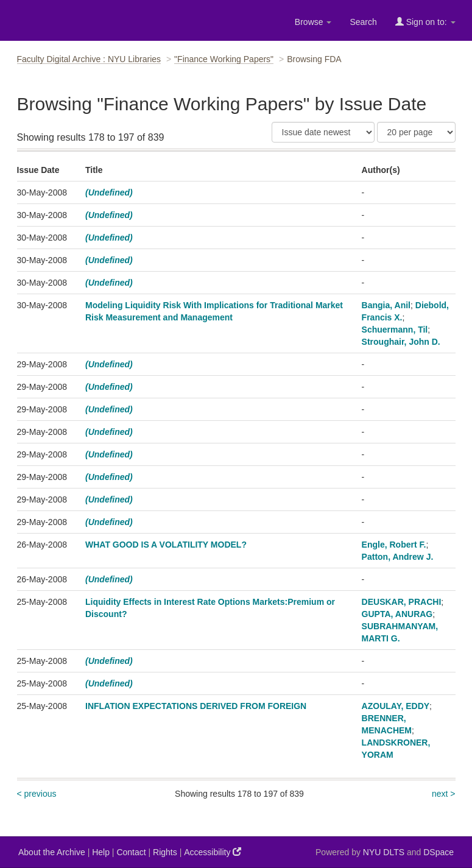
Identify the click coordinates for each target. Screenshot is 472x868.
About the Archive (52, 852)
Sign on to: (425, 22)
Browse (313, 22)
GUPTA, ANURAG (397, 614)
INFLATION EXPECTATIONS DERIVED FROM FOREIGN (196, 706)
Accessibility (213, 852)
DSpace (439, 852)
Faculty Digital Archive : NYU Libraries (89, 59)
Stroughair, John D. (401, 342)
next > (444, 794)
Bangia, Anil (386, 305)
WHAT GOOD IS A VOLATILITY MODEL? (166, 545)
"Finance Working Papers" (224, 59)
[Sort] (323, 132)
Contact (131, 852)
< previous (37, 794)
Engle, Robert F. (394, 545)
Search (363, 22)
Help (101, 852)
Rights (165, 852)
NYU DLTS (384, 852)
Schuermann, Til (395, 330)
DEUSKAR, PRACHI (402, 602)
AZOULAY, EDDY (396, 706)
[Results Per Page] (416, 132)
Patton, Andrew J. (398, 557)
